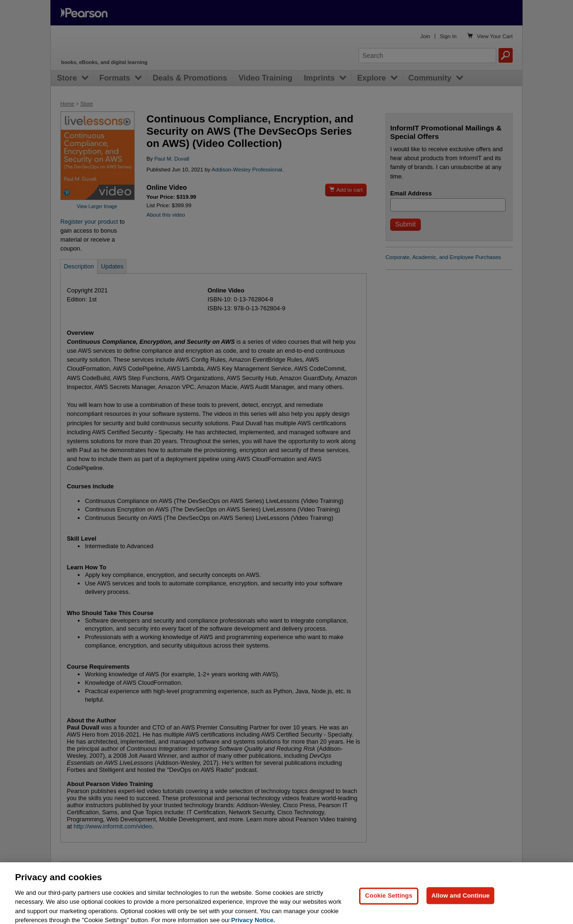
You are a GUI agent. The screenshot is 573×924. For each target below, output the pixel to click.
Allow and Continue (460, 908)
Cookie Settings (389, 908)
